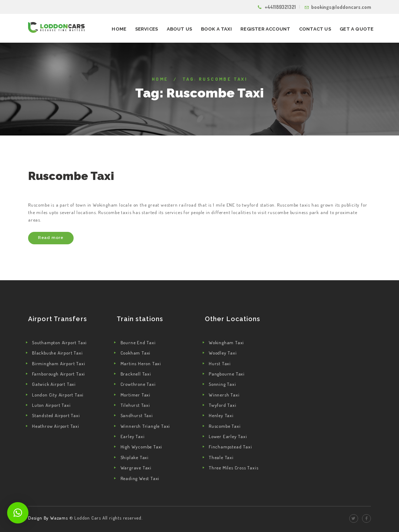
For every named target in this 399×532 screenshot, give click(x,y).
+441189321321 (280, 7)
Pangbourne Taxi (227, 374)
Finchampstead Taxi (230, 447)
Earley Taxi (133, 436)
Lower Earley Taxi (228, 436)
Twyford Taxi (223, 405)
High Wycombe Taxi (142, 447)
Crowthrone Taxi (138, 384)
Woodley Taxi (223, 353)
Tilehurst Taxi (135, 405)
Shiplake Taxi (135, 457)
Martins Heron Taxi (141, 363)
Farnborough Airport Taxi (58, 374)
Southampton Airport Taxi (59, 342)
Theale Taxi (221, 457)
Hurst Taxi (220, 363)
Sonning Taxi (222, 384)
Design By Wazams (48, 518)
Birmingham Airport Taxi (58, 363)
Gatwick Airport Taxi (54, 384)
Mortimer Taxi (135, 395)
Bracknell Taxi (136, 374)
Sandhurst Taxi (137, 415)
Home (160, 79)
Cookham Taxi (136, 353)
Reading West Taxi (140, 478)
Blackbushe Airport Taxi (57, 353)
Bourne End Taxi (138, 342)
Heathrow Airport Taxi (56, 426)
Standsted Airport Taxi (56, 415)
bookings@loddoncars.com (341, 7)
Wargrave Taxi (136, 468)
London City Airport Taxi (58, 395)
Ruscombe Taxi (71, 176)
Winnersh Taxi (224, 395)
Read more (51, 238)
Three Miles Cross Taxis (233, 468)
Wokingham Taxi (226, 342)
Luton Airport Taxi (51, 405)
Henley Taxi (221, 415)
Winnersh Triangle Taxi (145, 426)
